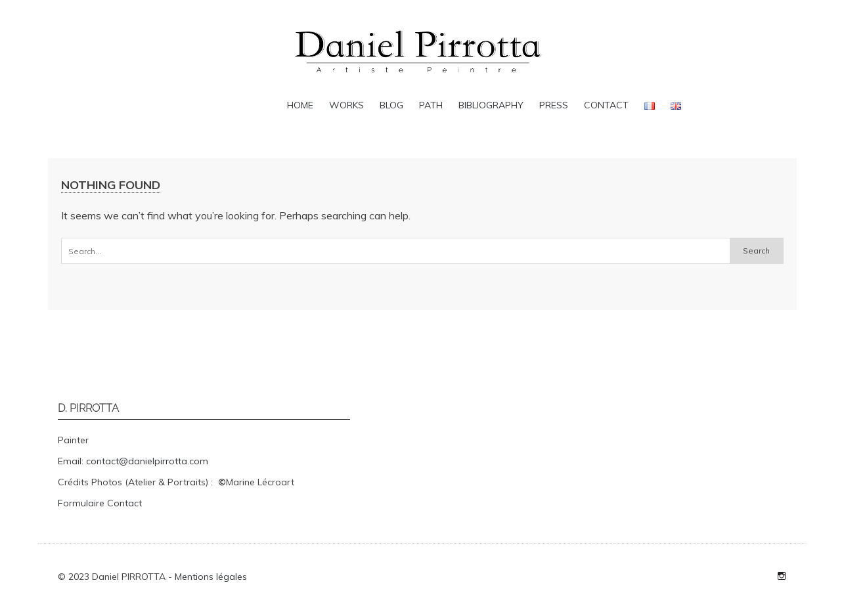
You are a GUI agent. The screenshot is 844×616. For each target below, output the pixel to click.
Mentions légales (211, 577)
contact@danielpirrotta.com (147, 461)
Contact (606, 105)
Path (431, 105)
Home (300, 105)
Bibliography (491, 105)
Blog (391, 105)
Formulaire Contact (100, 503)
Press (554, 105)
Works (346, 105)
